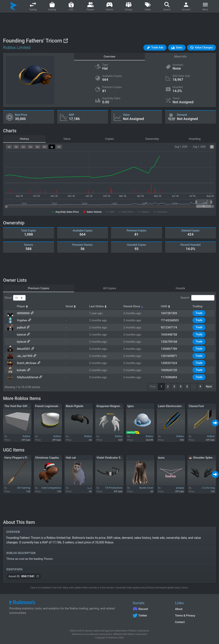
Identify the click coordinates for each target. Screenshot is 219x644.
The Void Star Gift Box (19, 406)
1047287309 (169, 313)
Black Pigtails (75, 406)
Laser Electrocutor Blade (174, 406)
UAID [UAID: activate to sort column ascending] (166, 306)
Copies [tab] (109, 139)
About (179, 609)
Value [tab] (67, 139)
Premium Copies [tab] (38, 288)
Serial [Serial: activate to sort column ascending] (71, 306)
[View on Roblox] (66, 41)
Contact (180, 622)
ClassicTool (196, 406)
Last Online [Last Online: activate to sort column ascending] (98, 306)
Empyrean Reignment (110, 406)
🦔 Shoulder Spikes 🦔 (204, 458)
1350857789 (169, 349)
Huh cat (71, 458)
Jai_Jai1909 (25, 356)
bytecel (22, 335)
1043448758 (169, 335)
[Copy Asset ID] (24, 576)
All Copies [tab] (110, 288)
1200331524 (169, 363)
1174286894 (169, 377)
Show (15, 298)
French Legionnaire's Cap (51, 406)
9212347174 (169, 327)
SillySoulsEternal (28, 377)
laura (161, 458)
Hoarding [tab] (195, 139)
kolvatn (22, 370)
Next (209, 387)
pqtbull (21, 327)
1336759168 (169, 342)
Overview (110, 57)
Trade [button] (199, 313)
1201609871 (169, 356)
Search (197, 298)
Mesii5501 (24, 349)
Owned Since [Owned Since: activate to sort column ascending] (134, 306)
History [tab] (24, 139)
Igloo (131, 406)
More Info (180, 57)
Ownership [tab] (152, 139)
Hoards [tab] (180, 288)
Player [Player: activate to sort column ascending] (23, 306)
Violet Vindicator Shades (112, 458)
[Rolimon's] (14, 6)
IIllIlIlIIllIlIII (23, 313)
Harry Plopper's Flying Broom (23, 458)
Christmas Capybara (48, 458)
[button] (155, 48)
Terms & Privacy (185, 616)
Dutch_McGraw (27, 363)
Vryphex (22, 320)
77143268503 (170, 320)
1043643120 (169, 370)
